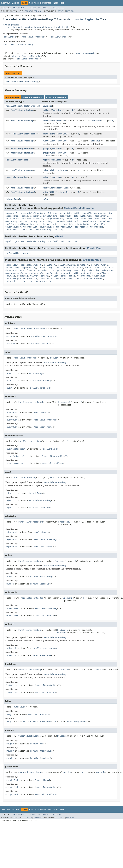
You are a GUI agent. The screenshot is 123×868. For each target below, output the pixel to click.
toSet (72, 224)
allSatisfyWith (52, 213)
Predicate (60, 121)
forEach (31, 270)
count (25, 216)
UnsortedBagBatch (85, 19)
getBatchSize (12, 219)
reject (46, 160)
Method (37, 11)
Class (67, 188)
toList (55, 224)
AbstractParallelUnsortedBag (22, 82)
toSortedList (30, 227)
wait (63, 241)
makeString (72, 219)
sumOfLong (22, 224)
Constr (28, 11)
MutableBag (12, 199)
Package (15, 3)
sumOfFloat (104, 221)
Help (62, 3)
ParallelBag (9, 37)
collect (47, 110)
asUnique (47, 106)
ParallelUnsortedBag (33, 37)
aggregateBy (12, 213)
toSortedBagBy (13, 227)
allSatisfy (50, 265)
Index (56, 3)
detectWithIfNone (83, 216)
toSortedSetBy (44, 230)
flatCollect (49, 141)
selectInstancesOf (53, 188)
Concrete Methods (56, 97)
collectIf (48, 121)
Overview (5, 3)
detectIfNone (50, 216)
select (46, 177)
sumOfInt (10, 224)
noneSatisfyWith (64, 221)
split (78, 221)
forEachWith (101, 216)
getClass (19, 241)
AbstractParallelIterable (26, 56)
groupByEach (49, 153)
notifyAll (53, 241)
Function (57, 110)
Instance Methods (33, 97)
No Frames (43, 8)
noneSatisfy (46, 221)
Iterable (95, 141)
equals (9, 241)
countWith (35, 216)
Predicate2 (61, 170)
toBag (45, 199)
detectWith (65, 216)
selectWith (48, 192)
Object (59, 236)
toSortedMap (81, 227)
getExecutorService (32, 219)
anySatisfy (83, 265)
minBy (34, 221)
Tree (36, 3)
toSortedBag (84, 224)
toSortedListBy (64, 227)
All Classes (59, 8)
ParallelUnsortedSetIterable (22, 106)
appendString (89, 213)
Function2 (62, 134)
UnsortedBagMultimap (22, 149)
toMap (64, 224)
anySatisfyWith (71, 213)
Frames (33, 8)
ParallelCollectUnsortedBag (18, 45)
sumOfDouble (89, 221)
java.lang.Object (11, 25)
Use (31, 3)
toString (58, 230)
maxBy (14, 221)
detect (80, 268)
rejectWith (48, 170)
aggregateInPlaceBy (31, 213)
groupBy (47, 149)
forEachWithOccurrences (18, 253)
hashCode (31, 241)
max (111, 219)
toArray (34, 224)
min (21, 221)
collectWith (49, 134)
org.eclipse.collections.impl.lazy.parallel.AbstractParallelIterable (38, 27)
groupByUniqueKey (55, 219)
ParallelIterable (59, 37)
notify (42, 241)
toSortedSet (12, 230)
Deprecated (46, 3)
